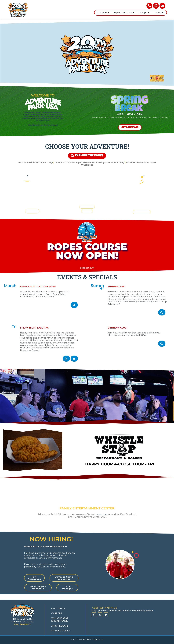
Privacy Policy (61, 631)
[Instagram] (100, 615)
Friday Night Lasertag (42, 333)
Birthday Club (122, 333)
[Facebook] (94, 615)
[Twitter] (106, 615)
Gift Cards (58, 609)
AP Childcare (60, 626)
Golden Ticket (107, 519)
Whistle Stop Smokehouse (60, 620)
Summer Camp (121, 293)
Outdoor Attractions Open (47, 293)
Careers (57, 613)
